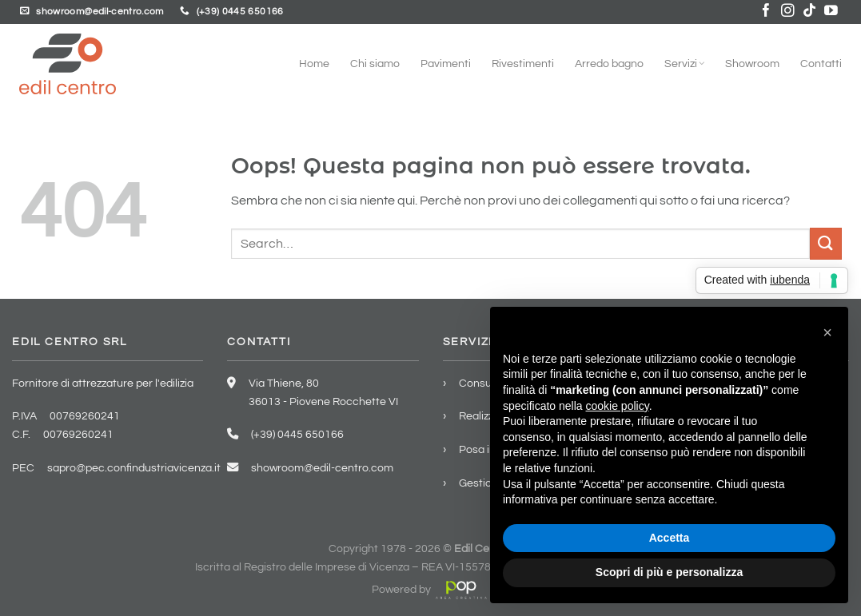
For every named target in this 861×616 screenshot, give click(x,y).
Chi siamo (375, 64)
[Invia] (826, 243)
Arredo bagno (609, 64)
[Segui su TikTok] (809, 12)
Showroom (752, 64)
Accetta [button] (670, 538)
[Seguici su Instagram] (788, 12)
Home (314, 64)
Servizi (684, 64)
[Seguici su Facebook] (766, 12)
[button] (827, 332)
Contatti (821, 64)
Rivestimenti (523, 64)
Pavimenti (446, 64)
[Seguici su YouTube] (831, 12)
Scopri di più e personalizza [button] (669, 572)
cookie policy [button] (618, 406)
